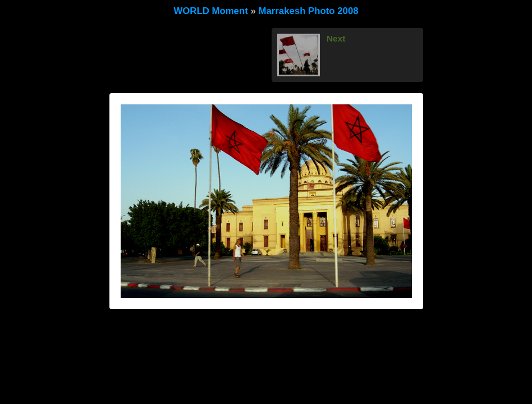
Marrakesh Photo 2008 (308, 11)
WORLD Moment (210, 11)
